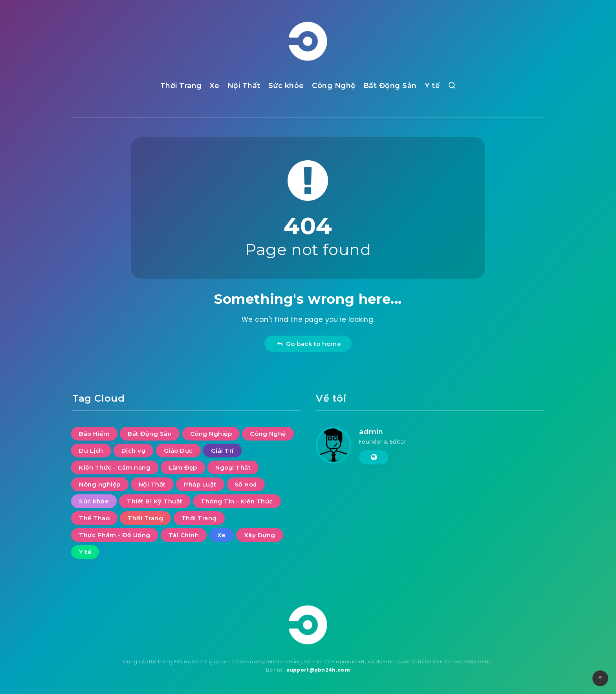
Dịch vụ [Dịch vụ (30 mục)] (134, 451)
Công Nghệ (334, 86)
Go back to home (309, 344)
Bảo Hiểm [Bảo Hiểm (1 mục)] (94, 434)
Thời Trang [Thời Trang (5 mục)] (145, 518)
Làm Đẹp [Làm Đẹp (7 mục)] (183, 467)
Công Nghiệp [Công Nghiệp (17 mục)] (211, 434)
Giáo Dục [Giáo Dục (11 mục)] (178, 451)
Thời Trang (181, 86)
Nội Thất (244, 86)
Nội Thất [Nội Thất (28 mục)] (152, 484)
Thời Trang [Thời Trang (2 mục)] (199, 518)
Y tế (432, 86)
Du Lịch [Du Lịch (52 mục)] (91, 451)
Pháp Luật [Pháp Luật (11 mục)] (200, 484)
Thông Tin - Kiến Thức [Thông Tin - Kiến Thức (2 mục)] (237, 501)
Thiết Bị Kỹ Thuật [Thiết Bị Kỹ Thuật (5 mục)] (155, 501)
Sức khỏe (286, 86)
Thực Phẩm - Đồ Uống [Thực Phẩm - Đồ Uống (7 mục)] (115, 535)
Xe (214, 86)
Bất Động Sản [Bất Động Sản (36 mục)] (150, 434)
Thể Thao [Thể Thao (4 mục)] (94, 518)
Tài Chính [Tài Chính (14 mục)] (184, 535)
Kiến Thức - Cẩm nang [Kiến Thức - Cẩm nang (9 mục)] (115, 467)
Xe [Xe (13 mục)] (222, 535)
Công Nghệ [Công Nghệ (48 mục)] (268, 434)
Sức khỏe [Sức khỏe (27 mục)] (94, 501)
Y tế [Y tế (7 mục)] (85, 552)
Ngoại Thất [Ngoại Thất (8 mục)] (233, 467)
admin (371, 432)
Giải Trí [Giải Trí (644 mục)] (222, 451)
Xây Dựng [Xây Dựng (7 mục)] (260, 535)
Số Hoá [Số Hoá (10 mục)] (246, 484)
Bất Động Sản (390, 86)
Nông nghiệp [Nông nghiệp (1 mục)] (100, 484)
